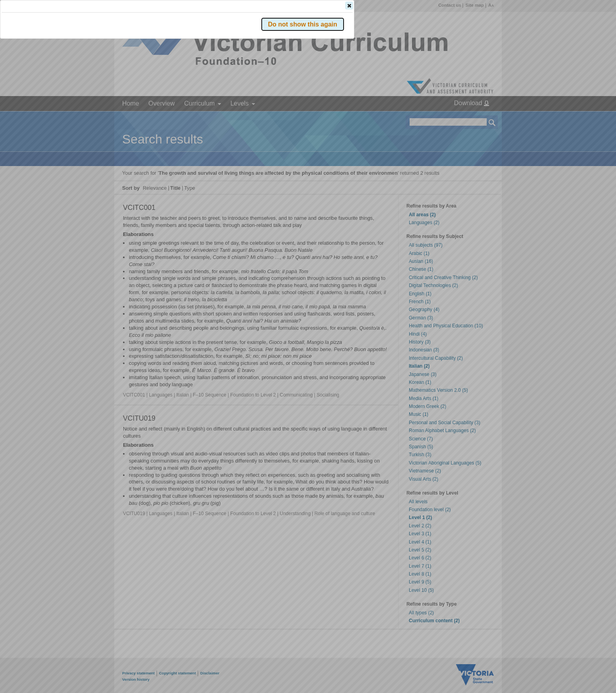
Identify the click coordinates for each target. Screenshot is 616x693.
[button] (478, 118)
